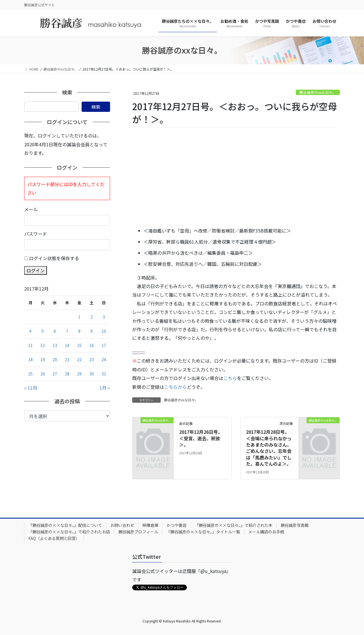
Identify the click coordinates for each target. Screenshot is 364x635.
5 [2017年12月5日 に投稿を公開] (43, 331)
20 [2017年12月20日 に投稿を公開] (55, 359)
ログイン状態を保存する (54, 258)
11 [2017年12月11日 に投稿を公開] (30, 345)
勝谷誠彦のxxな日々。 (318, 92)
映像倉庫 (150, 525)
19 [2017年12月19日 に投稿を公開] (43, 359)
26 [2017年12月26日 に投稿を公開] (43, 374)
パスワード (36, 234)
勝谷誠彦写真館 (295, 525)
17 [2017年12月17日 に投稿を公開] (104, 345)
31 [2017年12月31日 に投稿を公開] (104, 374)
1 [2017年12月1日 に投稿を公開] (79, 317)
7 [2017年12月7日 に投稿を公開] (67, 331)
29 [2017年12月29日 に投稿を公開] (79, 374)
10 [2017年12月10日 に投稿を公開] (104, 331)
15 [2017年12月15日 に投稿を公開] (79, 345)
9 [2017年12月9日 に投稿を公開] (92, 331)
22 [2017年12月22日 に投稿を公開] (79, 359)
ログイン (36, 270)
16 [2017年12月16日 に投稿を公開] (92, 345)
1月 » (105, 388)
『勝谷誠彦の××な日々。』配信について (65, 525)
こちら (230, 378)
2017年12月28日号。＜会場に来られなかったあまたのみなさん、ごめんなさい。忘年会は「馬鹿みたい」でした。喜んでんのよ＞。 (269, 448)
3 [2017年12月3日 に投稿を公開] (104, 317)
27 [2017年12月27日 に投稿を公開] (55, 374)
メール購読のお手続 (266, 532)
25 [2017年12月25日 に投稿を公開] (30, 374)
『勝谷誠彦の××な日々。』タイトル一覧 (203, 532)
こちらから (175, 387)
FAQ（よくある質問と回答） (54, 538)
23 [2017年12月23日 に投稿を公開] (92, 359)
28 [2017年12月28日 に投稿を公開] (67, 374)
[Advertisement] (236, 178)
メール (31, 209)
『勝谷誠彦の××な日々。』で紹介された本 (234, 525)
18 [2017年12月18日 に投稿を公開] (30, 359)
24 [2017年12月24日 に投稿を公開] (104, 359)
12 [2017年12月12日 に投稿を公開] (43, 345)
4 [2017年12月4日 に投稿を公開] (30, 331)
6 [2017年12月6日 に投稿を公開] (55, 331)
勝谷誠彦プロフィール (138, 532)
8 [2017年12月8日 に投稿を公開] (79, 331)
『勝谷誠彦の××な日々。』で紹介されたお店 (69, 532)
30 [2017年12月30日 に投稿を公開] (92, 374)
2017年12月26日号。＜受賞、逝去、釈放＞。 (201, 438)
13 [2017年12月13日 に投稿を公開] (55, 345)
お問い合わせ (122, 525)
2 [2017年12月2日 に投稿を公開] (92, 317)
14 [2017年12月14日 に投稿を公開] (67, 345)
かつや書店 (177, 525)
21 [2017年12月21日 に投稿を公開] (67, 359)
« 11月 (31, 388)
